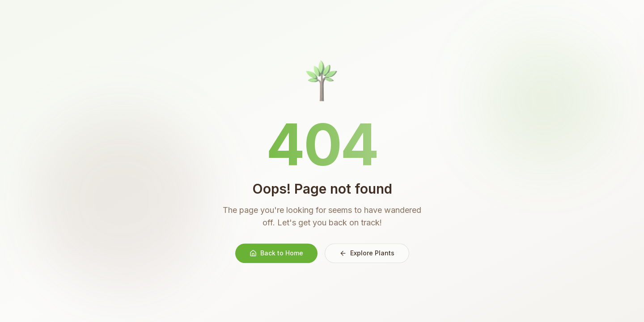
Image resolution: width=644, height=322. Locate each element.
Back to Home (276, 254)
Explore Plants (367, 254)
